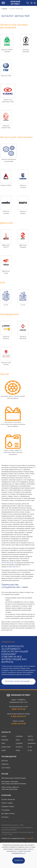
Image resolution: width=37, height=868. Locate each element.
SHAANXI (5, 740)
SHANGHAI (32, 744)
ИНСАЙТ (30, 838)
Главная (4, 9)
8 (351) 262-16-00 (8, 563)
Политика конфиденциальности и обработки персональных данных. (17, 829)
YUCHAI (30, 740)
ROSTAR (5, 761)
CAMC (4, 751)
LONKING (19, 736)
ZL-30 (30, 747)
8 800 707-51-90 (19, 709)
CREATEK (5, 764)
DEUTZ (30, 736)
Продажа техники (8, 807)
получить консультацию (18, 682)
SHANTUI (19, 747)
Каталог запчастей (8, 800)
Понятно (19, 861)
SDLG (18, 740)
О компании (6, 810)
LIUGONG (19, 744)
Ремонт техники (7, 803)
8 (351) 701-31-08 (18, 724)
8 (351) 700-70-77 (14, 567)
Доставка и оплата (8, 814)
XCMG (18, 751)
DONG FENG (6, 747)
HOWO (4, 736)
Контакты (5, 817)
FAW (3, 744)
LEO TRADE (6, 768)
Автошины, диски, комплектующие (14, 778)
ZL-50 (30, 751)
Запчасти (6, 732)
